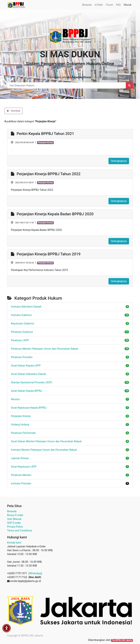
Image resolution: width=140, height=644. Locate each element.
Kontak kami (14, 543)
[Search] (129, 85)
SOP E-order (14, 523)
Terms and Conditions (20, 531)
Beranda (12, 511)
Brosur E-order (15, 515)
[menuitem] (87, 5)
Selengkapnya (119, 161)
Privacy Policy (15, 527)
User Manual (14, 519)
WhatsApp (35, 573)
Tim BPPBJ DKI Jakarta (122, 640)
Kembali (13, 111)
